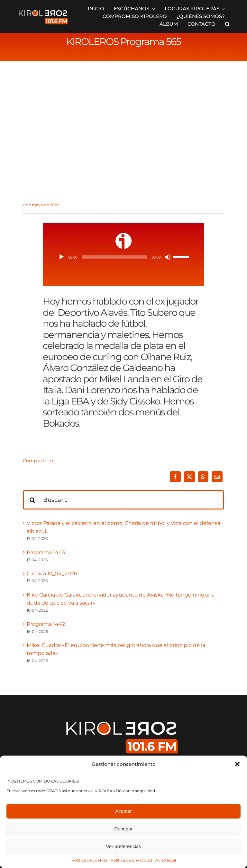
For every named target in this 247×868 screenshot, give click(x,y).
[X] (189, 477)
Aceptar (123, 811)
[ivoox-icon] (123, 235)
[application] (124, 257)
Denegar (123, 829)
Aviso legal (166, 860)
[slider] (114, 257)
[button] (237, 764)
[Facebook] (175, 477)
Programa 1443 (46, 552)
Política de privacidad (131, 860)
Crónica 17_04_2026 (52, 574)
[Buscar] (32, 500)
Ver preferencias (123, 846)
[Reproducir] (61, 257)
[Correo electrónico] (217, 477)
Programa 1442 (46, 624)
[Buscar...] (123, 500)
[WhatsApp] (203, 477)
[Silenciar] (168, 257)
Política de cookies (89, 860)
